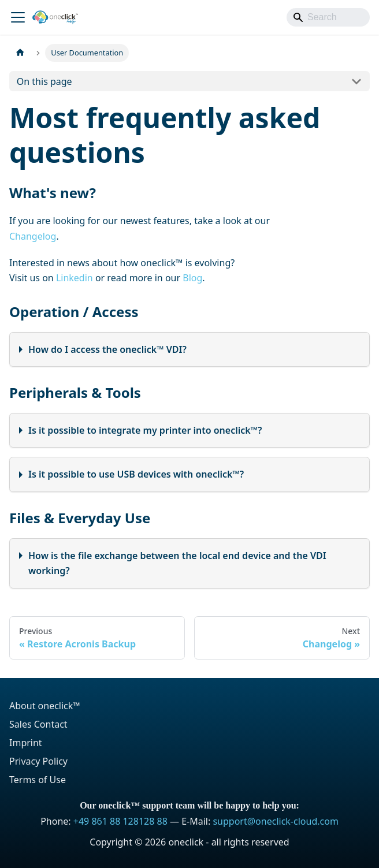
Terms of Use (38, 780)
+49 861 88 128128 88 (120, 821)
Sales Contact (38, 724)
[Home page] (20, 53)
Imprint (26, 743)
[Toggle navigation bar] (18, 17)
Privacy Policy (38, 761)
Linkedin (75, 278)
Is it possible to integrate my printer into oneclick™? (145, 430)
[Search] (328, 17)
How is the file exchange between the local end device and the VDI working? (177, 563)
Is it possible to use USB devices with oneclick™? (136, 474)
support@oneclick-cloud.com (275, 821)
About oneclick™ (45, 706)
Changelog (33, 236)
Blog (192, 278)
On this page (44, 81)
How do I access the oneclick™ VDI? (107, 349)
